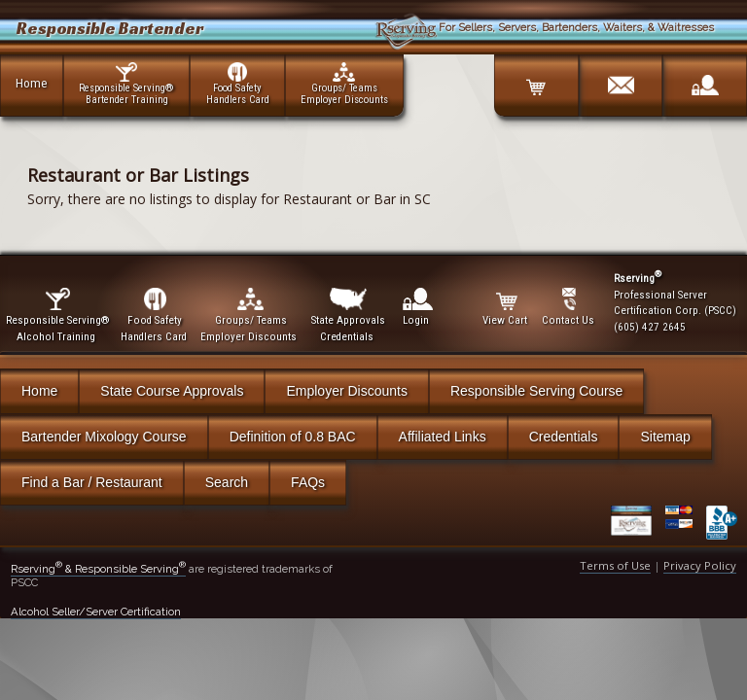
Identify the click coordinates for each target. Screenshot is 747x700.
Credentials (564, 437)
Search (227, 482)
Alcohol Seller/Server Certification (96, 612)
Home (32, 83)
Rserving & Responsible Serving (98, 569)
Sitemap (665, 437)
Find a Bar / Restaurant (92, 482)
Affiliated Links (443, 437)
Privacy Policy (700, 565)
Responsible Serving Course (536, 391)
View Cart (506, 307)
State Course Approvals (172, 391)
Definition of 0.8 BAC (293, 437)
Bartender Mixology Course (104, 437)
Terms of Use (615, 565)
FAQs (308, 482)
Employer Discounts (347, 391)
